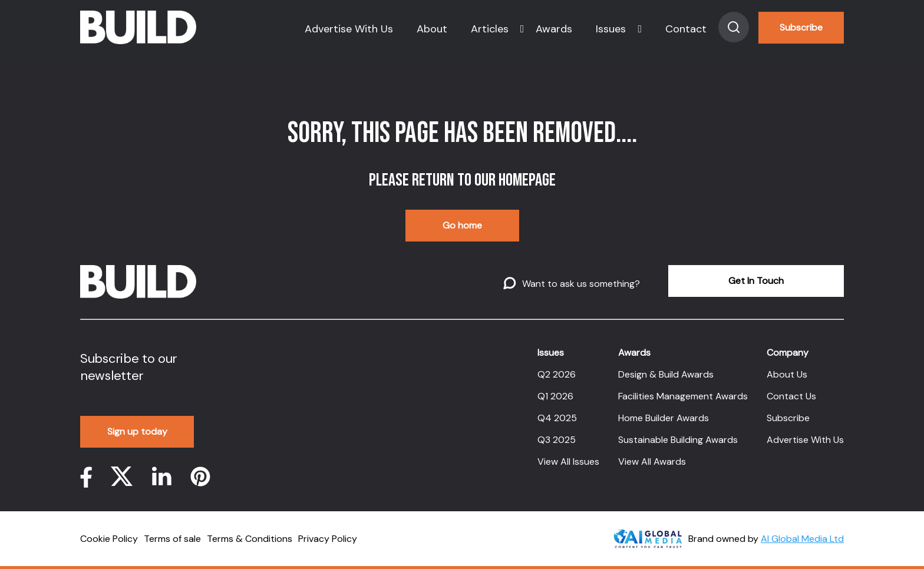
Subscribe (801, 27)
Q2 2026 (557, 374)
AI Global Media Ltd (802, 539)
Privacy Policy (328, 539)
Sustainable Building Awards (678, 440)
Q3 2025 (557, 440)
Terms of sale (172, 539)
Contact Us (791, 396)
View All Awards (652, 462)
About (432, 29)
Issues (611, 29)
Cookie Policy (109, 539)
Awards (554, 29)
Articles (490, 29)
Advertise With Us (349, 29)
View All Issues (568, 462)
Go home (462, 225)
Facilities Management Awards (683, 396)
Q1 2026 (555, 396)
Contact (686, 29)
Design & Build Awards (666, 374)
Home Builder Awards (664, 418)
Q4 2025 (557, 418)
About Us (787, 374)
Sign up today (137, 431)
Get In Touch (756, 281)
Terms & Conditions (250, 539)
